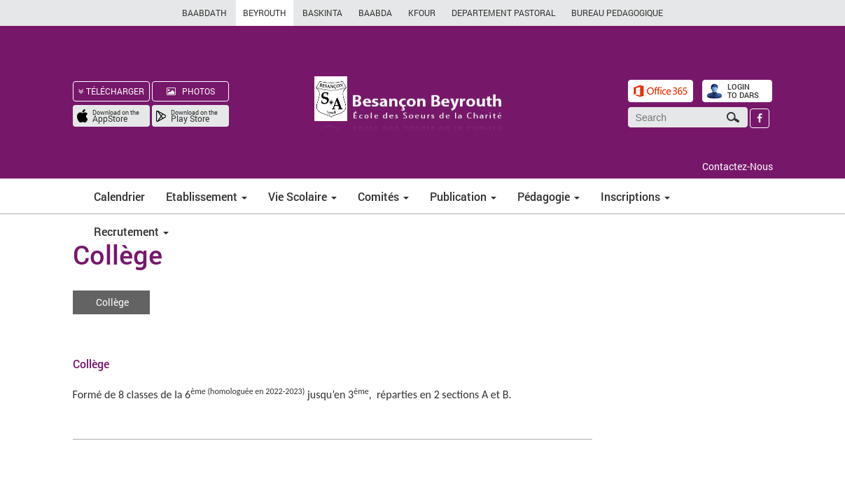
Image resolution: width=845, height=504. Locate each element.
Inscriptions (635, 196)
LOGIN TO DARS (743, 91)
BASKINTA (322, 13)
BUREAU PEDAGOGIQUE (617, 13)
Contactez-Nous (738, 166)
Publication (463, 196)
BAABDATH (204, 13)
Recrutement (131, 231)
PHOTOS (191, 91)
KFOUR (422, 13)
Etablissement (207, 196)
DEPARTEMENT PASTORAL (503, 13)
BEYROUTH (265, 13)
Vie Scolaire (302, 196)
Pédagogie (549, 196)
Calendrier (119, 196)
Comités (383, 196)
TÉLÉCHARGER (111, 91)
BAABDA (375, 13)
